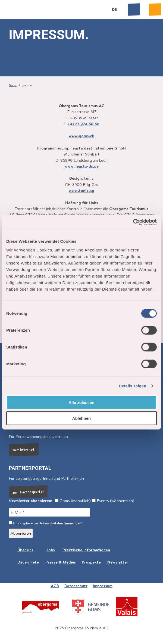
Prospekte (91, 562)
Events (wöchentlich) (113, 501)
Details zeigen (132, 386)
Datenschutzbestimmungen (60, 523)
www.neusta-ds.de (81, 166)
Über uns (25, 550)
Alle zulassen (81, 402)
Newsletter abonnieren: (30, 501)
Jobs (51, 550)
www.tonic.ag (81, 190)
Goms (13, 85)
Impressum (103, 586)
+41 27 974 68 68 (84, 124)
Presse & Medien (61, 562)
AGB (55, 586)
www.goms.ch (81, 136)
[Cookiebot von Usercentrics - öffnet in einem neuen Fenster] (133, 222)
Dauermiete (28, 562)
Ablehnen (81, 418)
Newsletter (118, 562)
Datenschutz (76, 586)
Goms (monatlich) (73, 501)
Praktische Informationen (86, 550)
